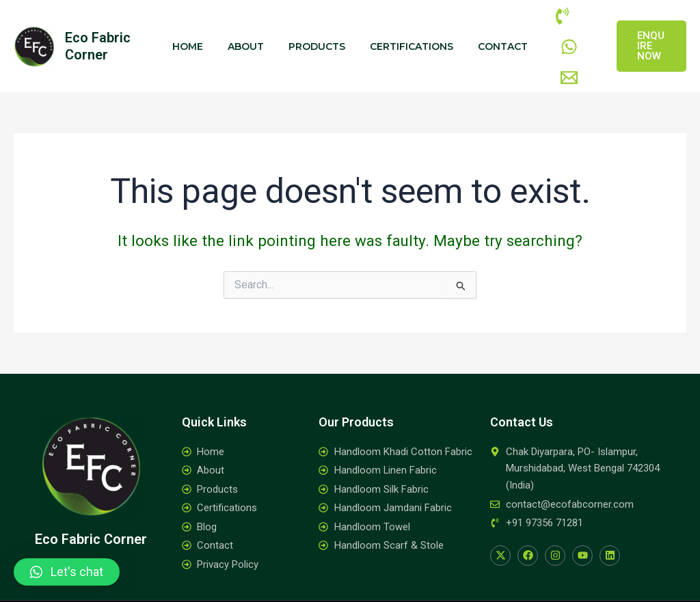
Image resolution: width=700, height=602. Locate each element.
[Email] (555, 40)
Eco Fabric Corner (98, 30)
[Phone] (549, 22)
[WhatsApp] (579, 22)
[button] (67, 572)
